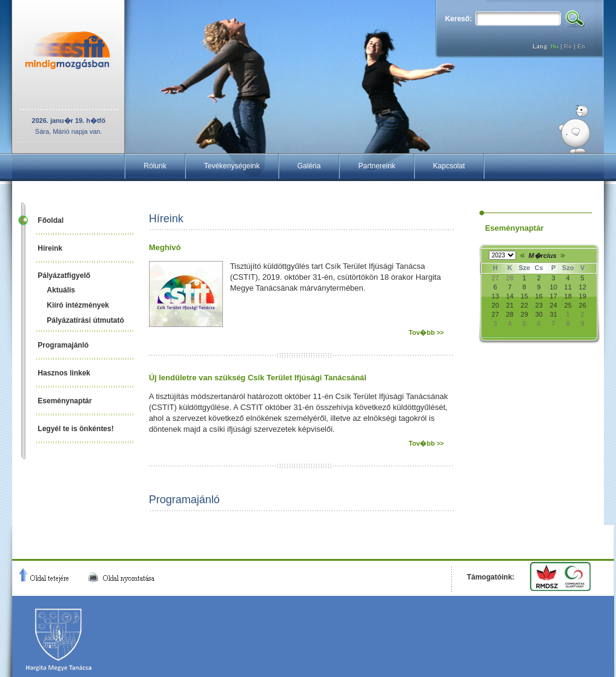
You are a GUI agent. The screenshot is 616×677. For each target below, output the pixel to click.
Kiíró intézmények (78, 305)
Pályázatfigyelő (64, 276)
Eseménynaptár (65, 401)
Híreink (50, 248)
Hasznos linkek (64, 373)
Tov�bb (426, 332)
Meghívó (165, 247)
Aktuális (61, 290)
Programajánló (63, 345)
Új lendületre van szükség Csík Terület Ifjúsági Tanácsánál (258, 378)
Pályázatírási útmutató (85, 320)
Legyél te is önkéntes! (75, 429)
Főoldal (51, 220)
